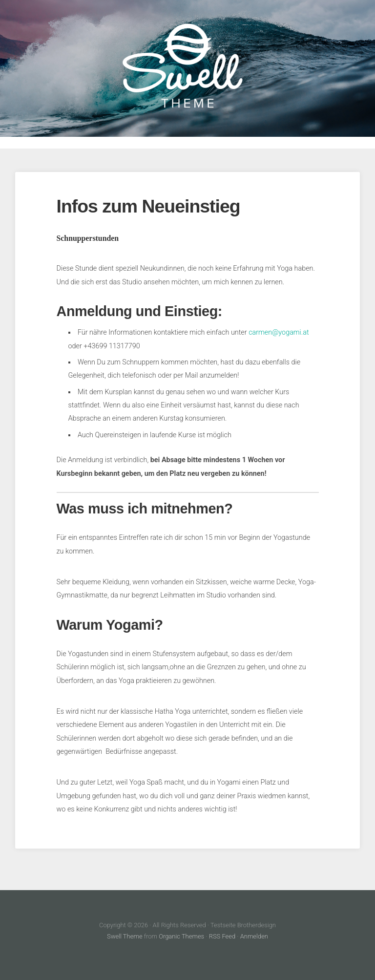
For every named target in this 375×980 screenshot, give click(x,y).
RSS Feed (222, 936)
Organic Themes (181, 936)
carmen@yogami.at (279, 332)
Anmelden (254, 936)
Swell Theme (125, 936)
